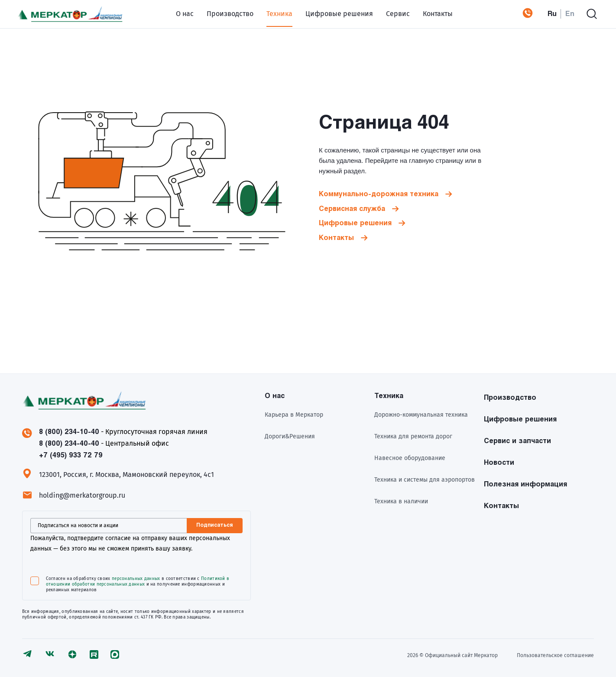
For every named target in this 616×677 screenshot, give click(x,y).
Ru (552, 13)
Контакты (428, 13)
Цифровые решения (330, 13)
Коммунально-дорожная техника (379, 193)
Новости (499, 461)
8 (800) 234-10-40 (69, 430)
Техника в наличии (401, 500)
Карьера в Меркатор (294, 413)
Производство (220, 13)
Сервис (388, 13)
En (570, 13)
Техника (270, 13)
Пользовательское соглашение (555, 654)
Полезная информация (525, 482)
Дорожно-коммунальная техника (421, 413)
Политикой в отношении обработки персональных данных (138, 579)
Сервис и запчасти (517, 439)
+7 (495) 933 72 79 (519, 13)
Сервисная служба (352, 207)
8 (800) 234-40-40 (69, 442)
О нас (175, 13)
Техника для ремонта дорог (413, 435)
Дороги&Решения (290, 435)
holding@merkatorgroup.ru (82, 493)
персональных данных (136, 577)
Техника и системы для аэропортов (425, 478)
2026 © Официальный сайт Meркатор (449, 654)
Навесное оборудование (410, 456)
